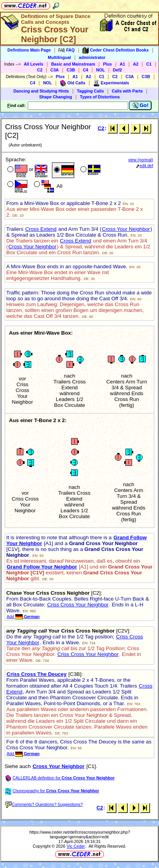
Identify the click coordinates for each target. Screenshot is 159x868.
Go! (140, 105)
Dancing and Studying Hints (41, 91)
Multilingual (59, 57)
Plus (108, 64)
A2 (136, 64)
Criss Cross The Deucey (37, 674)
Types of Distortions (100, 97)
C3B (71, 70)
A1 (123, 64)
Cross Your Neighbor (126, 229)
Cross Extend (41, 229)
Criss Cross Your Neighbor (78, 605)
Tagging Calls (90, 91)
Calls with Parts (127, 91)
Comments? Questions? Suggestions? (44, 804)
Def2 (117, 70)
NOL (101, 70)
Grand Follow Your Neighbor (42, 567)
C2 (40, 70)
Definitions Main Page (29, 50)
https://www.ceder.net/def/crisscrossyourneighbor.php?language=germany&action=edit (80, 834)
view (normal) (141, 160)
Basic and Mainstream (73, 64)
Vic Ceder (76, 846)
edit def (145, 166)
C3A (54, 70)
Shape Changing (55, 97)
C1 (149, 64)
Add (23, 617)
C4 (86, 70)
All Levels (34, 64)
